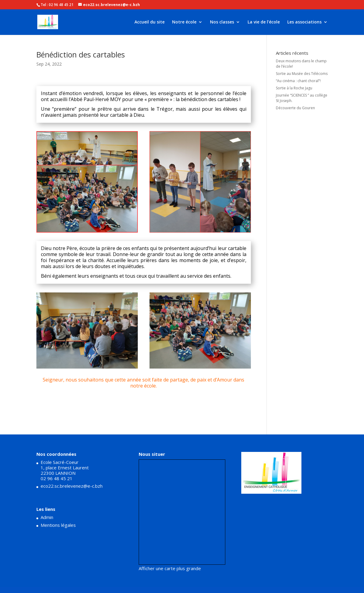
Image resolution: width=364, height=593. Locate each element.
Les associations (304, 22)
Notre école (184, 22)
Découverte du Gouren (295, 108)
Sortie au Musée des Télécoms (302, 74)
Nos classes (222, 22)
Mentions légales (58, 525)
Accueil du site (150, 22)
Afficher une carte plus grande (170, 568)
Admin (47, 517)
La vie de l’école (264, 22)
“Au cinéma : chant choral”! (298, 81)
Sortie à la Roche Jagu (294, 88)
